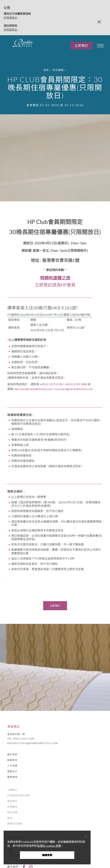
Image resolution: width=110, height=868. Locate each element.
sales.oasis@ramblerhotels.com (33, 389)
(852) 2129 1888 (77, 384)
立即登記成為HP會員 (55, 285)
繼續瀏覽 (47, 855)
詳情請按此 (10, 18)
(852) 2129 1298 (52, 384)
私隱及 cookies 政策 (49, 846)
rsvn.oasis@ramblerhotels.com (73, 389)
